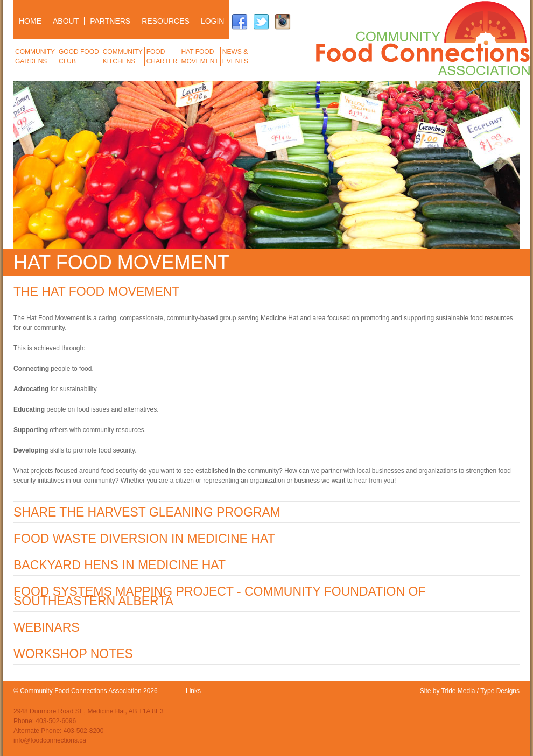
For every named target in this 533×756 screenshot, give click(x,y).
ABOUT (66, 21)
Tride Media (458, 691)
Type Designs (500, 691)
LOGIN (213, 21)
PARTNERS (110, 21)
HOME (30, 21)
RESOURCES (166, 21)
